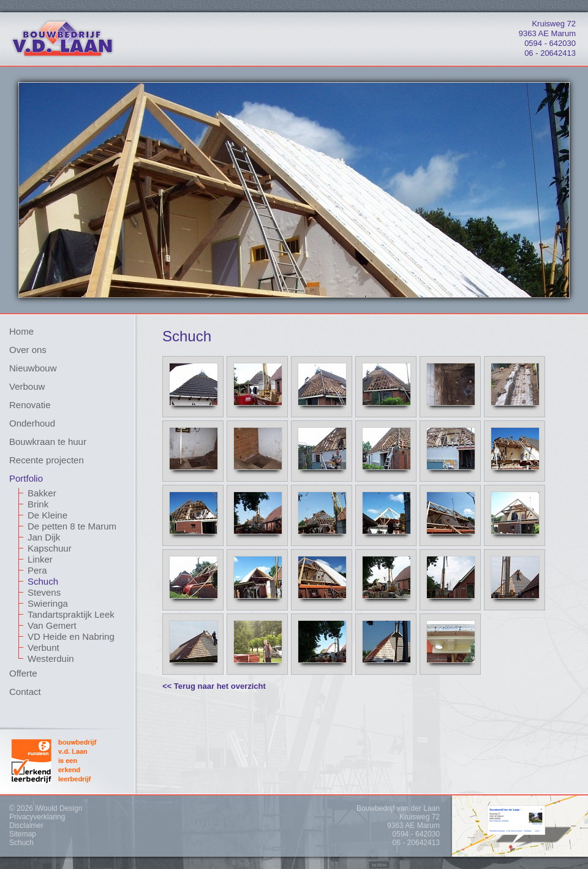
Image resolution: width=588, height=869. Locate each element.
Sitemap (23, 834)
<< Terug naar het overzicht (214, 686)
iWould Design (58, 808)
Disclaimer (26, 825)
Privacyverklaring (37, 817)
